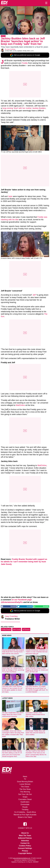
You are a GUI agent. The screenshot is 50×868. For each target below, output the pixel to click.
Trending (25, 810)
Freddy (25, 63)
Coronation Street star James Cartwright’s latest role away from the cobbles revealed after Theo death (13, 734)
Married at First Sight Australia (25, 815)
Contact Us (25, 843)
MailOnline (20, 405)
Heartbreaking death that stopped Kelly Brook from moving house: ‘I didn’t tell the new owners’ (13, 652)
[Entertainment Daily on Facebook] (25, 824)
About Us (25, 833)
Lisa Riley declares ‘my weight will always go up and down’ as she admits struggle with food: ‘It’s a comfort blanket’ (37, 689)
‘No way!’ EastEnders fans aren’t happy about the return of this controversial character (13, 715)
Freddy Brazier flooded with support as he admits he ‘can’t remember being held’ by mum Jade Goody (24, 562)
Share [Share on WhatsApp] (46, 606)
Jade (10, 196)
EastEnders (25, 802)
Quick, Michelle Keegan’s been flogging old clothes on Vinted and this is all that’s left (37, 670)
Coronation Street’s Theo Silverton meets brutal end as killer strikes (35, 715)
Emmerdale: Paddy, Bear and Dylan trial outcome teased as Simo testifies (35, 733)
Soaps (25, 797)
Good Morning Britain (25, 782)
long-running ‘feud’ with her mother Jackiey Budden (24, 108)
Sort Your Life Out (25, 794)
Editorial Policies (25, 838)
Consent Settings (25, 848)
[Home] (4, 3)
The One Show (25, 789)
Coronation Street (25, 799)
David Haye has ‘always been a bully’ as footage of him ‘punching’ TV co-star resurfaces (13, 670)
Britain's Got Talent (25, 817)
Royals (25, 807)
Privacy (25, 851)
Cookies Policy (25, 846)
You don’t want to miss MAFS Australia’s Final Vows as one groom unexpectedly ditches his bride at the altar (36, 754)
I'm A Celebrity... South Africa (25, 812)
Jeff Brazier (26, 629)
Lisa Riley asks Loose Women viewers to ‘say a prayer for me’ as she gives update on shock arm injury (12, 689)
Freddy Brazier (6, 629)
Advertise (25, 841)
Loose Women (25, 784)
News (3, 36)
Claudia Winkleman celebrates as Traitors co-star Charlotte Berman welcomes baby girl (37, 652)
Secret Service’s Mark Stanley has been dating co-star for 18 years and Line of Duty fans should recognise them (12, 754)
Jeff (34, 295)
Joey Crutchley (11, 49)
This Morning (25, 792)
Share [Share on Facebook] (13, 606)
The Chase (25, 787)
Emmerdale (25, 804)
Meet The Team (25, 836)
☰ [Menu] (46, 3)
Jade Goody (17, 629)
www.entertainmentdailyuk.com (22, 858)
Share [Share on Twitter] (30, 606)
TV (25, 779)
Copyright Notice (25, 853)
